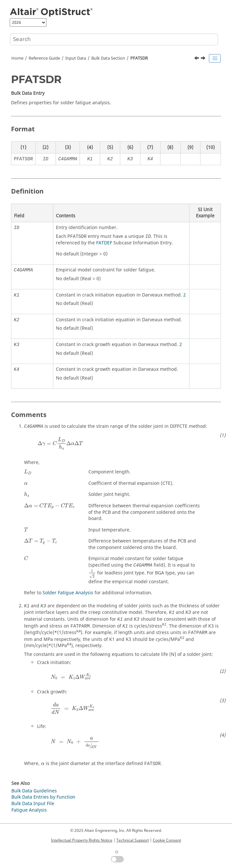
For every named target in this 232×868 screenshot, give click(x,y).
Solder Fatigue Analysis (68, 593)
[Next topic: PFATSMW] (204, 59)
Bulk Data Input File (33, 804)
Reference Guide (44, 58)
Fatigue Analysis (29, 810)
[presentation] (60, 444)
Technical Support (133, 840)
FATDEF (104, 243)
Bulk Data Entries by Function (43, 797)
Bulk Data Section (108, 58)
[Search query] (114, 39)
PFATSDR (139, 58)
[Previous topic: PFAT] (197, 59)
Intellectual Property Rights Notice (82, 840)
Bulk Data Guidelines (34, 791)
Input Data (76, 58)
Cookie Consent (167, 840)
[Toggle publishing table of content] (215, 58)
